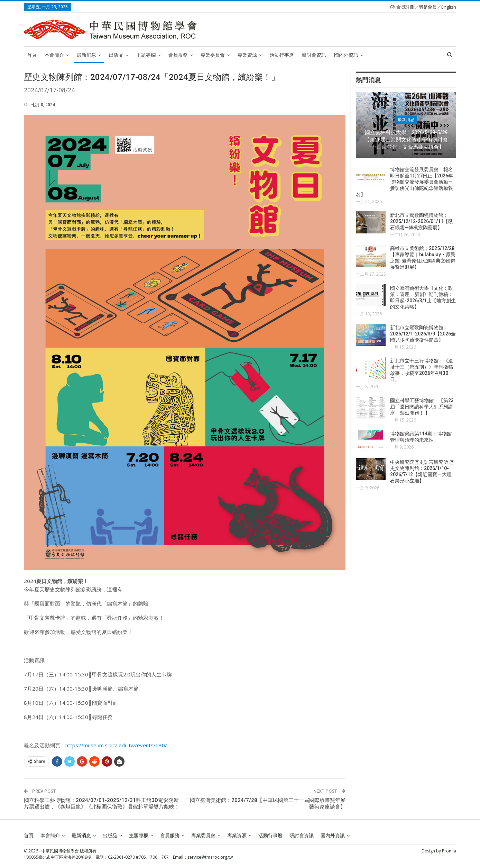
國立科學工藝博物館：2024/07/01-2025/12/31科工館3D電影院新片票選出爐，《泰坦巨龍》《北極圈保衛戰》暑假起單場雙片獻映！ (102, 804)
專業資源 (247, 55)
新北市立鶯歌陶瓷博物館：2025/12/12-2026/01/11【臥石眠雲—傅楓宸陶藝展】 (422, 221)
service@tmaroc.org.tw (210, 857)
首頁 (32, 55)
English (449, 7)
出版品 (116, 55)
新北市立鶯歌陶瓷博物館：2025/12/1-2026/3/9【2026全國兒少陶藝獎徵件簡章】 (423, 334)
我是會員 (428, 7)
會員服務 (178, 55)
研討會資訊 (314, 55)
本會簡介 (54, 55)
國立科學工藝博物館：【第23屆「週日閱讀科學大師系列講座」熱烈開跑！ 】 (422, 407)
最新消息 (86, 55)
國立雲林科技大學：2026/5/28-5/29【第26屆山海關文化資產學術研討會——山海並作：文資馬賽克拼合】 (406, 140)
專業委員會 (213, 55)
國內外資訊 (346, 55)
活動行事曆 (282, 55)
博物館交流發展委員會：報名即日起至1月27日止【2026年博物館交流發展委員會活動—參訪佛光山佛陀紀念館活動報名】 (404, 182)
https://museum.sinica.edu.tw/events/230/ (116, 745)
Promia (449, 851)
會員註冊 (405, 7)
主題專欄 (146, 55)
